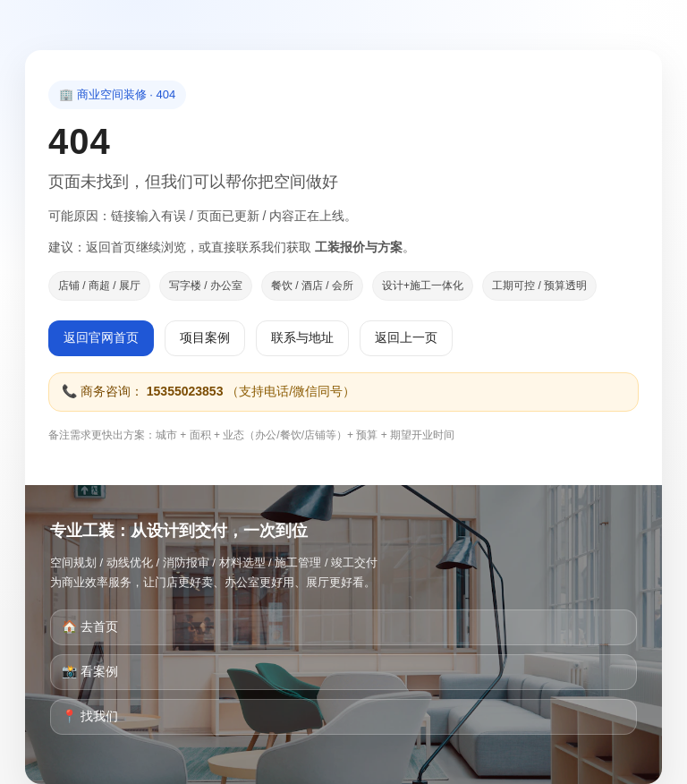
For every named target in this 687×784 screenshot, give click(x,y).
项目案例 (205, 337)
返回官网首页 (101, 337)
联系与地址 (302, 337)
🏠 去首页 (90, 626)
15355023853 (185, 391)
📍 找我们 (90, 716)
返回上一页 (406, 337)
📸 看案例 (90, 671)
